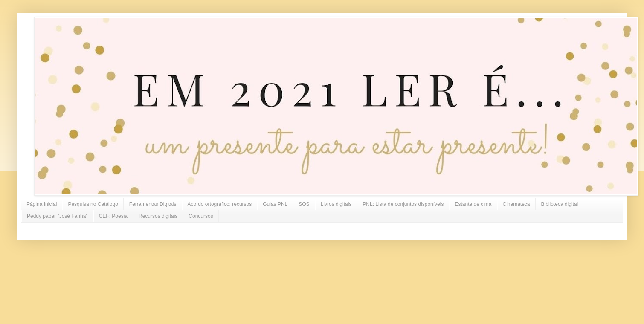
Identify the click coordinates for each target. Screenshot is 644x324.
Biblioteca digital (560, 204)
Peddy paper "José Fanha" (57, 216)
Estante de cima (473, 204)
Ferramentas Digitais (153, 204)
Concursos (201, 216)
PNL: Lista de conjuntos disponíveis (403, 204)
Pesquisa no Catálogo (93, 204)
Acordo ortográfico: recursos (220, 204)
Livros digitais (336, 204)
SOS (304, 204)
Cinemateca (516, 204)
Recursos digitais (158, 216)
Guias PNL (275, 204)
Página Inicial (42, 204)
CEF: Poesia (113, 216)
